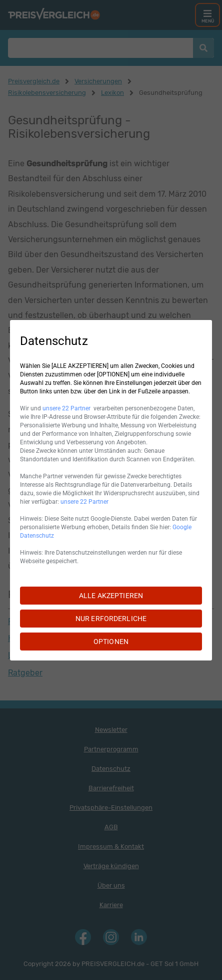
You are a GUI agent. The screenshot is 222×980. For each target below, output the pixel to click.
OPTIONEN (111, 642)
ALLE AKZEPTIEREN (111, 596)
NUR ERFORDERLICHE (111, 619)
